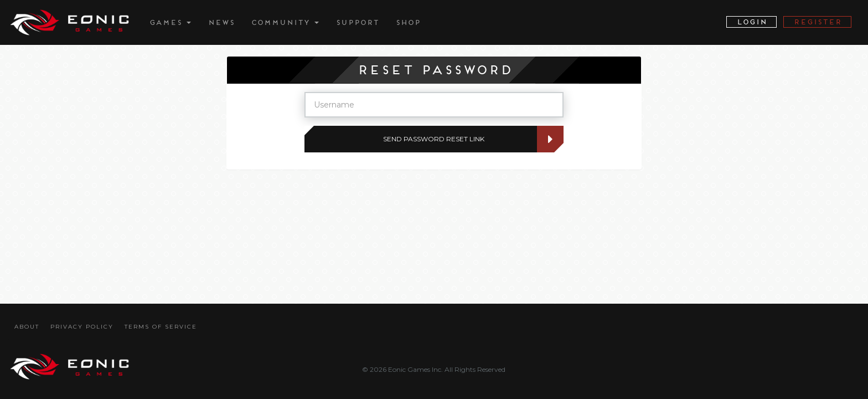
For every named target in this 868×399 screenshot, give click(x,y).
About (27, 327)
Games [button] (170, 22)
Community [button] (285, 22)
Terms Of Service (161, 327)
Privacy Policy (82, 327)
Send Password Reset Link (463, 139)
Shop (408, 22)
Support (357, 22)
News (221, 22)
